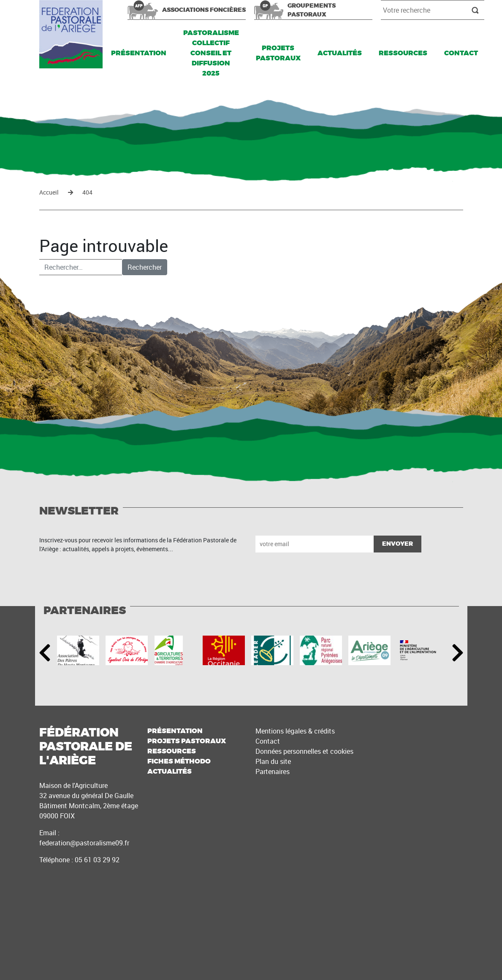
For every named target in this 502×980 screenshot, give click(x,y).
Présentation (139, 53)
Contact (461, 53)
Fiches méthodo (179, 761)
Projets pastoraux (278, 53)
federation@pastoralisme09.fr (84, 843)
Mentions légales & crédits (295, 731)
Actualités (340, 53)
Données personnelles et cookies (304, 751)
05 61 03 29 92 (97, 860)
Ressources (403, 53)
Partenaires (273, 772)
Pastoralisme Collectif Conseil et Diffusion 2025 (211, 53)
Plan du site (273, 761)
